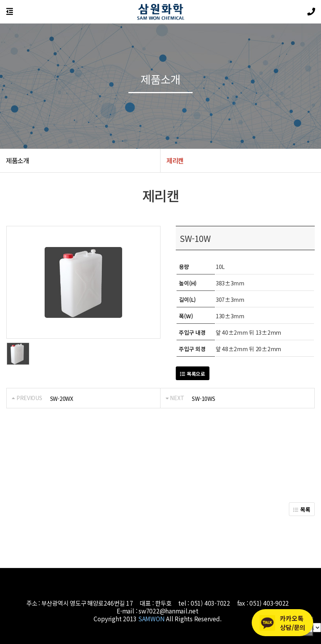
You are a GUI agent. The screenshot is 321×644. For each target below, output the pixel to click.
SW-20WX (62, 399)
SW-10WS (203, 399)
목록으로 (192, 374)
